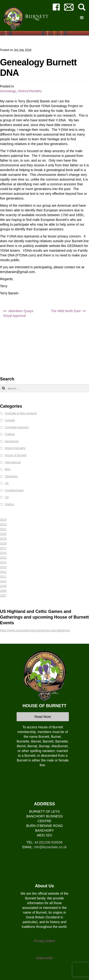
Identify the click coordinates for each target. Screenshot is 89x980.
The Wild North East (66, 311)
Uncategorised (14, 490)
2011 (3, 577)
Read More (43, 717)
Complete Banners (17, 427)
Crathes (10, 434)
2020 (3, 534)
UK (7, 483)
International (13, 462)
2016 (3, 553)
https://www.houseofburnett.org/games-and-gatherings (35, 630)
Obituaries (11, 476)
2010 (3, 581)
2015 (3, 558)
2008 (3, 591)
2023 (3, 524)
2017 (3, 548)
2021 (3, 529)
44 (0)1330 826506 (48, 842)
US (7, 497)
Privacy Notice (44, 941)
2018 (3, 543)
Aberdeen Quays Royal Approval (18, 313)
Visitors (9, 504)
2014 (3, 562)
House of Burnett (16, 455)
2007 (3, 596)
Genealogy (8, 91)
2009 (3, 586)
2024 (3, 520)
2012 (3, 572)
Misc (8, 469)
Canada (10, 420)
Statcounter (45, 958)
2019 (3, 539)
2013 (3, 567)
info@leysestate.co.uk (50, 847)
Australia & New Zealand (21, 413)
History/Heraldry (30, 91)
